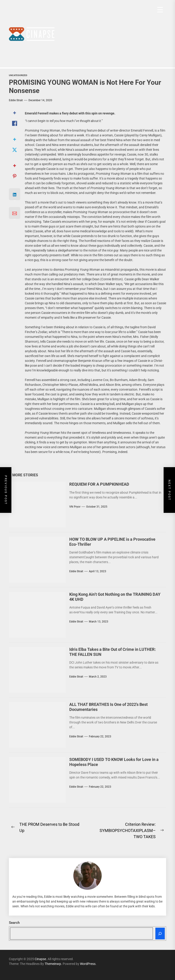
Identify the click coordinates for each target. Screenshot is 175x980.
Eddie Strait (16, 100)
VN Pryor (75, 507)
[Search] (160, 934)
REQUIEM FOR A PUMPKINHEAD (99, 484)
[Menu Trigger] (160, 10)
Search (14, 923)
